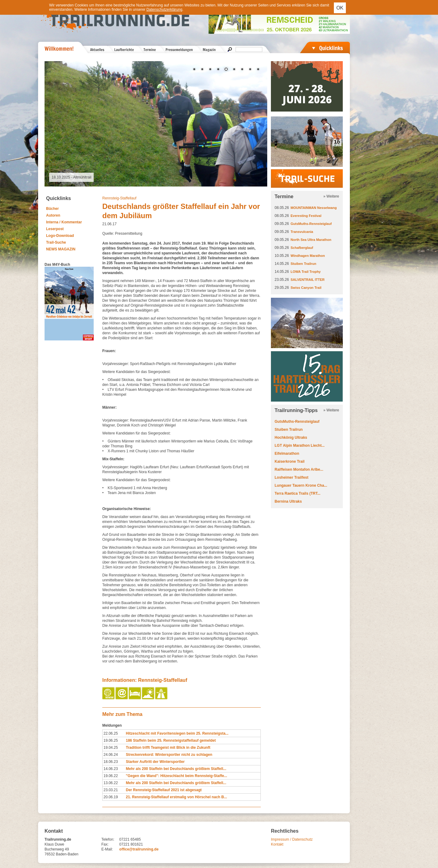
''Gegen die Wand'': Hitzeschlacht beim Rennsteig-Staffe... (177, 776)
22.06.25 (111, 733)
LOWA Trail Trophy (306, 272)
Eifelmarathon (287, 454)
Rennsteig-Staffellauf (119, 198)
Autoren (53, 215)
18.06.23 (111, 762)
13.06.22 (111, 783)
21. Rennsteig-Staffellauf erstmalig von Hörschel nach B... (176, 797)
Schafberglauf (302, 248)
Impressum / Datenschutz (292, 839)
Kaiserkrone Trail (289, 461)
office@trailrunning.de (139, 849)
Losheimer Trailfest (291, 477)
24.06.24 (111, 755)
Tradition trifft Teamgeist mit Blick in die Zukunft (168, 748)
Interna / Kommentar (64, 222)
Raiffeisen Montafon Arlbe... (299, 469)
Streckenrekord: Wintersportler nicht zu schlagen (169, 755)
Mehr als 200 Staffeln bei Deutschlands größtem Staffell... (176, 769)
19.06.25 (111, 740)
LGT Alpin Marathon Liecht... (300, 446)
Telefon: (108, 839)
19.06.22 (111, 776)
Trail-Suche (56, 242)
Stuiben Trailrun (303, 264)
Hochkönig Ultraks (291, 438)
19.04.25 (111, 748)
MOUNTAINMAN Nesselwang (314, 208)
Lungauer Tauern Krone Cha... (301, 485)
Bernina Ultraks (288, 501)
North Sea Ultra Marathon (311, 240)
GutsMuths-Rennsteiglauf (311, 224)
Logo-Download (60, 236)
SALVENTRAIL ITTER (308, 280)
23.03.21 (111, 790)
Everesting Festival (306, 216)
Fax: (105, 844)
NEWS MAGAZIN (61, 249)
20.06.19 (111, 797)
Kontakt (277, 844)
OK (340, 8)
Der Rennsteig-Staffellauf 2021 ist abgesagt (164, 790)
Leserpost (55, 229)
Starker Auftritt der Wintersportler (155, 762)
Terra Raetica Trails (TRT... (297, 493)
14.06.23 (111, 769)
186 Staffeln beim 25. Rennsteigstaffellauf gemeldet (171, 740)
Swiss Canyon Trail (306, 288)
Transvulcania (302, 232)
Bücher (52, 209)
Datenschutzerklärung (164, 10)
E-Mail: (107, 849)
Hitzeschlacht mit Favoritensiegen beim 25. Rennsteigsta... (177, 733)
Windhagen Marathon (308, 256)
